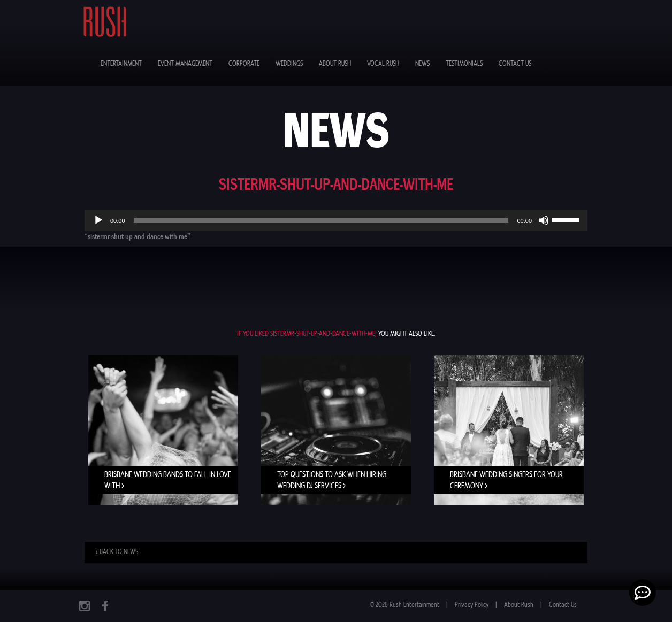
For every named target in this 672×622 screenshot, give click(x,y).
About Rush (335, 64)
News (422, 64)
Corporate (244, 64)
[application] (336, 220)
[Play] (98, 220)
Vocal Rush (383, 64)
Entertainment (121, 64)
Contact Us (515, 64)
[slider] (321, 220)
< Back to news (117, 552)
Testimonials (464, 64)
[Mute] (544, 220)
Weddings (289, 64)
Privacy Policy (472, 605)
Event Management (185, 64)
